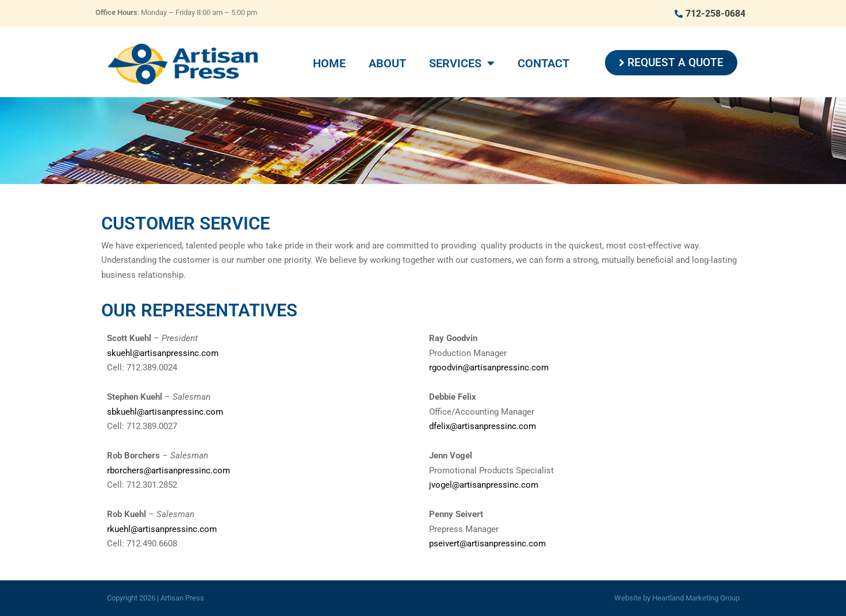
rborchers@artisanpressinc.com (169, 470)
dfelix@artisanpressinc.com (483, 426)
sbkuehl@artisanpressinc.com (165, 412)
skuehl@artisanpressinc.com (163, 353)
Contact (543, 63)
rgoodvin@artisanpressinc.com (489, 368)
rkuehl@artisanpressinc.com (162, 529)
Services (462, 63)
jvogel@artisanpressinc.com (484, 485)
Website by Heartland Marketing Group (677, 598)
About (387, 63)
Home (329, 63)
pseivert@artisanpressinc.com (487, 544)
